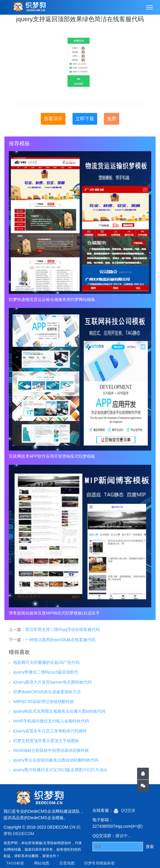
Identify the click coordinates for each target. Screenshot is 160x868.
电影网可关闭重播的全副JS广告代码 (46, 662)
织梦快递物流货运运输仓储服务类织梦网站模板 (52, 299)
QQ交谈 (125, 810)
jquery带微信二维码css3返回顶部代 (46, 672)
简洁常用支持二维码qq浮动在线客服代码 (63, 629)
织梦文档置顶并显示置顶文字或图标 (46, 741)
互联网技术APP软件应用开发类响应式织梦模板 (52, 456)
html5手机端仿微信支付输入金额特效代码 (51, 721)
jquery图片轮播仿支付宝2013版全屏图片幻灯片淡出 (60, 770)
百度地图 (67, 863)
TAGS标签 (15, 863)
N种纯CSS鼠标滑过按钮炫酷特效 (44, 702)
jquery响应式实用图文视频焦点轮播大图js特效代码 (59, 711)
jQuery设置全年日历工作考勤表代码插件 (50, 731)
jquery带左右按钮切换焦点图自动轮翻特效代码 (56, 760)
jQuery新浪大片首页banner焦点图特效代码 (52, 682)
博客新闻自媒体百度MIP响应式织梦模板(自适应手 (54, 613)
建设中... (123, 836)
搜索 (150, 847)
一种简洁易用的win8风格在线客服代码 (60, 640)
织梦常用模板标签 (100, 863)
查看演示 (53, 119)
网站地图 (42, 863)
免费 (112, 119)
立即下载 (85, 119)
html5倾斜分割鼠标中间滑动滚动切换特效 (51, 750)
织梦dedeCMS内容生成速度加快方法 (47, 692)
